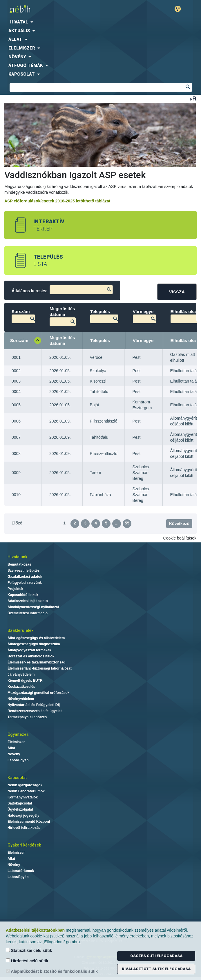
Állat (11, 748)
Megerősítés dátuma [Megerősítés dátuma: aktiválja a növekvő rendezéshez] (62, 340)
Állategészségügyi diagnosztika (34, 644)
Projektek (15, 589)
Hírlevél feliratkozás (24, 828)
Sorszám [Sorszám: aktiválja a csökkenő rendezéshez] (19, 340)
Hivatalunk (17, 557)
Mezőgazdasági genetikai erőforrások (38, 693)
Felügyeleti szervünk (25, 583)
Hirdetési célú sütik (27, 961)
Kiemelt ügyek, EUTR (25, 681)
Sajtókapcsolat (20, 803)
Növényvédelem (21, 699)
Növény (14, 754)
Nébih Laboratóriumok (26, 791)
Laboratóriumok (21, 871)
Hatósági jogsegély (23, 816)
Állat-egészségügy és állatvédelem (36, 638)
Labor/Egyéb (18, 760)
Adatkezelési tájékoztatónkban (35, 930)
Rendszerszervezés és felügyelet (35, 711)
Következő (179, 524)
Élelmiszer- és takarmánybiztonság (36, 662)
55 (127, 523)
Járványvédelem (21, 674)
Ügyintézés (18, 734)
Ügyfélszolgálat (20, 809)
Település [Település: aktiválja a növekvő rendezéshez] (100, 340)
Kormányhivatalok (23, 797)
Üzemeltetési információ (28, 613)
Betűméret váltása (193, 98)
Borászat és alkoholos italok (31, 656)
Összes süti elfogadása (156, 956)
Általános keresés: (62, 290)
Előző (17, 523)
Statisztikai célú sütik (29, 950)
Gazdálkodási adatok (25, 577)
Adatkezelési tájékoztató (28, 601)
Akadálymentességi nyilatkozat (33, 607)
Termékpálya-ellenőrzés (27, 717)
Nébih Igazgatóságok (25, 785)
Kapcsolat (17, 778)
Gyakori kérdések (24, 845)
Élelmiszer (16, 742)
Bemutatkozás (19, 564)
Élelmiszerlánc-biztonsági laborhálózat (40, 668)
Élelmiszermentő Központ (29, 822)
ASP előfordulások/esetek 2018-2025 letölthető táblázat (57, 201)
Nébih (52, 9)
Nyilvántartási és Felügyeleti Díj (34, 705)
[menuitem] (100, 22)
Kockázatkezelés (21, 687)
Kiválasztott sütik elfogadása (156, 969)
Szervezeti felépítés (24, 571)
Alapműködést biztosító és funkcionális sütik (52, 971)
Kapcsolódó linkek (23, 595)
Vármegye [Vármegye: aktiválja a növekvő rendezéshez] (143, 340)
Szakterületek (20, 630)
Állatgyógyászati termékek (29, 650)
